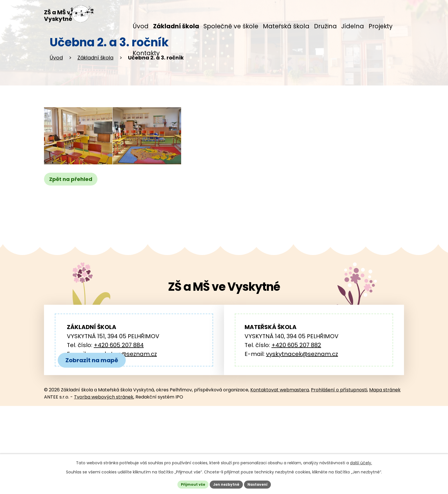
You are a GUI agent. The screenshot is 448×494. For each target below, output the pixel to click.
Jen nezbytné (226, 483)
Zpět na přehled (73, 219)
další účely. (361, 461)
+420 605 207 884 (119, 385)
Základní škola (95, 98)
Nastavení (262, 483)
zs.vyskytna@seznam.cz (123, 394)
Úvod (56, 98)
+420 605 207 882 (296, 385)
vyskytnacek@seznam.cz (302, 394)
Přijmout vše (188, 483)
